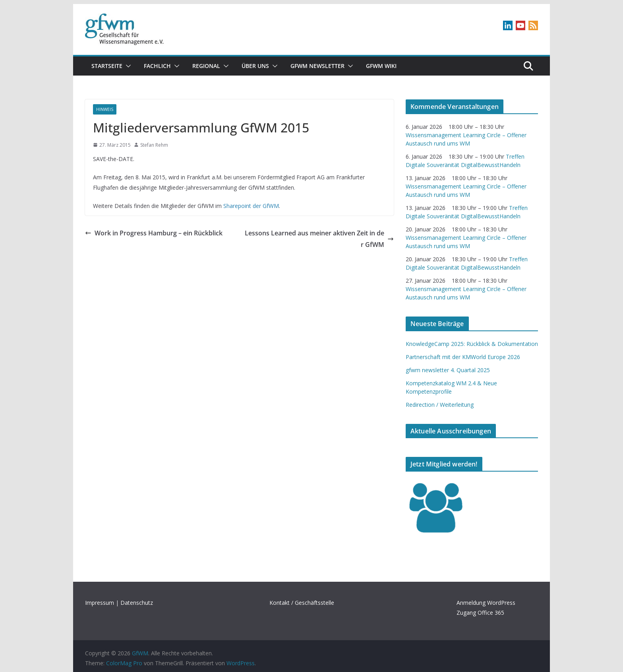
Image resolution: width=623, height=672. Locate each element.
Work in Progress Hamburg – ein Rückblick (154, 233)
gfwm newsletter (317, 66)
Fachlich (157, 66)
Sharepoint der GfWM (251, 206)
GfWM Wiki (381, 66)
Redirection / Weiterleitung (440, 405)
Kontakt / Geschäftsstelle (302, 603)
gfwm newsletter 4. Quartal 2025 (448, 370)
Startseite (107, 66)
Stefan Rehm (154, 145)
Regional (206, 66)
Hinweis (105, 109)
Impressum (100, 603)
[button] (127, 66)
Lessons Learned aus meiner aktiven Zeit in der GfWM (319, 239)
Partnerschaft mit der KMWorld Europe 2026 (463, 357)
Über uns (255, 66)
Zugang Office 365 (480, 613)
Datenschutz (137, 603)
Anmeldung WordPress (486, 603)
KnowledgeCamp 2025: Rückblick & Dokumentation (472, 344)
